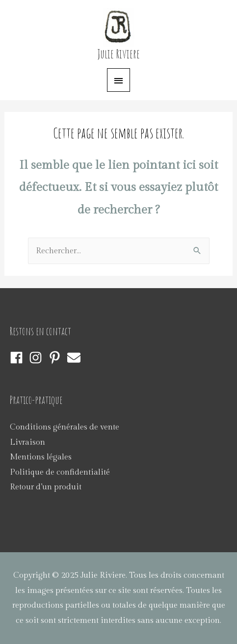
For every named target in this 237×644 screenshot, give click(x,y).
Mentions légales (41, 457)
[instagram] (38, 358)
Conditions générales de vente (65, 427)
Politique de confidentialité (60, 472)
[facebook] (18, 358)
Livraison (27, 442)
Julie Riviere (119, 54)
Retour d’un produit (46, 487)
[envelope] (76, 358)
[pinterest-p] (57, 358)
